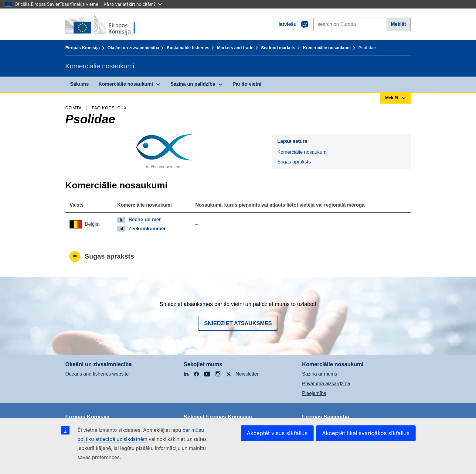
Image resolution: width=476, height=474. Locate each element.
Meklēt (398, 24)
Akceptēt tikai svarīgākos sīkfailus (366, 433)
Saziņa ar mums (320, 374)
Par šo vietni (247, 84)
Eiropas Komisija (83, 48)
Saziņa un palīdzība (193, 84)
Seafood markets (278, 48)
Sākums (79, 84)
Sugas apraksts (294, 162)
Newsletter (247, 374)
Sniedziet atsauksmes (238, 323)
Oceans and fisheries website (97, 374)
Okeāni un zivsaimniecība (133, 48)
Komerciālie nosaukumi (327, 48)
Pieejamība (314, 393)
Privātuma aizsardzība (326, 384)
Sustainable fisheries (188, 48)
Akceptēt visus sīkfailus (277, 433)
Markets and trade (235, 48)
